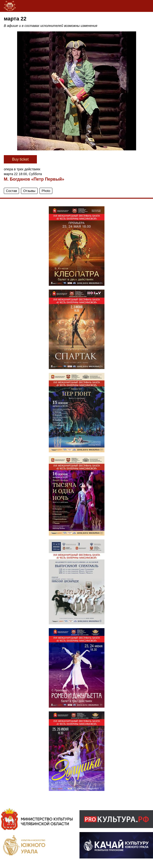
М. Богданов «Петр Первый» (34, 179)
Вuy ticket (20, 159)
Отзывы (29, 191)
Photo (46, 191)
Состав (11, 191)
